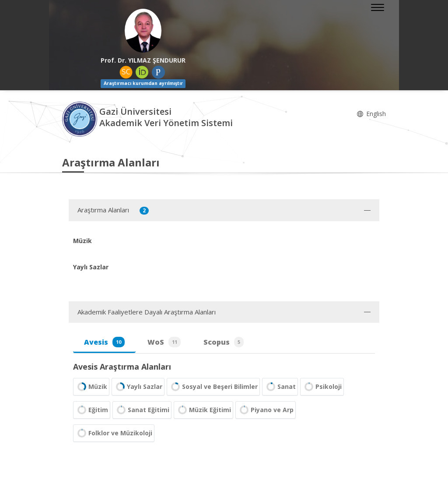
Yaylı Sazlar (138, 387)
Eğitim (92, 410)
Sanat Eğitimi (142, 410)
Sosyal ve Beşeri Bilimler (213, 387)
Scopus (224, 342)
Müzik (91, 387)
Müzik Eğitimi (203, 410)
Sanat (280, 387)
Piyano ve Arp (266, 410)
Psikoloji (322, 387)
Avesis (104, 342)
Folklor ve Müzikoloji (114, 433)
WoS (164, 342)
